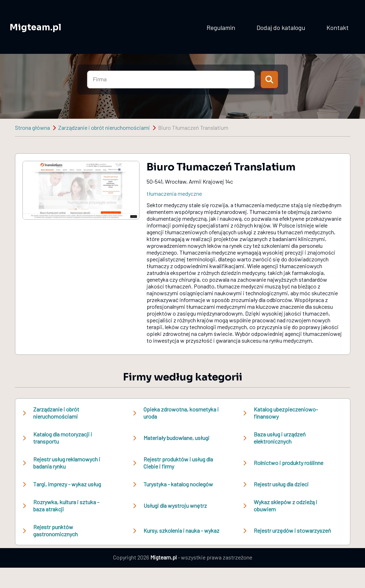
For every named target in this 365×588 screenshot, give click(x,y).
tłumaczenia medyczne (174, 193)
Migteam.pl (36, 27)
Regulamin (221, 27)
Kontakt (338, 27)
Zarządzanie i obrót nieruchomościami (104, 127)
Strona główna (32, 127)
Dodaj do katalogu (281, 27)
